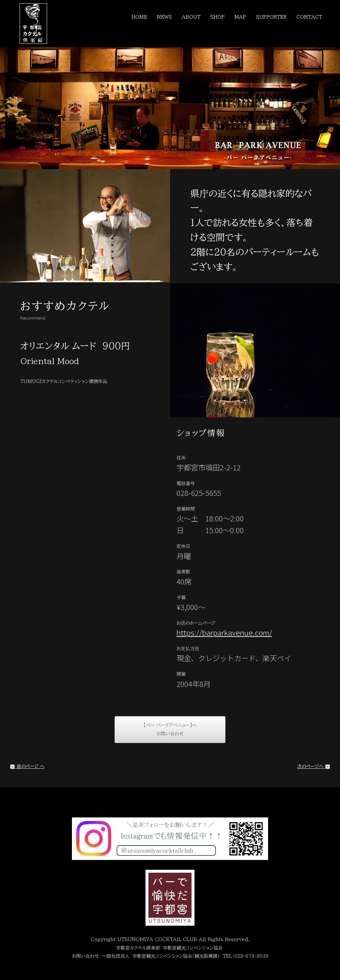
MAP (240, 17)
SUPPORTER (271, 17)
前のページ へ (27, 766)
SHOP (217, 17)
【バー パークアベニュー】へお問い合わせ (170, 730)
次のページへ (314, 766)
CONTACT (309, 17)
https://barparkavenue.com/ (224, 632)
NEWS (164, 17)
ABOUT (191, 17)
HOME (139, 17)
